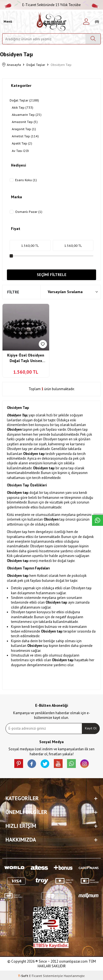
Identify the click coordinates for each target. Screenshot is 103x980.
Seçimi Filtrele (52, 275)
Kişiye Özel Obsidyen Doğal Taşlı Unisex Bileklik (26, 358)
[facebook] (32, 764)
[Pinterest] (19, 764)
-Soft (23, 976)
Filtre (13, 292)
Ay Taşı (20, 151)
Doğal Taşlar (36, 65)
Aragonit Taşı (24, 129)
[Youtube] (58, 764)
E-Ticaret (36, 976)
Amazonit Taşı (25, 122)
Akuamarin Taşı (27, 115)
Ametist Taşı (25, 136)
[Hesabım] (86, 22)
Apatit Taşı (22, 143)
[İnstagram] (85, 764)
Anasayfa (12, 65)
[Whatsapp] (71, 764)
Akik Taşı (23, 108)
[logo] (51, 22)
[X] (45, 764)
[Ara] (93, 39)
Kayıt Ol (91, 728)
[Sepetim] (96, 22)
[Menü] (7, 22)
